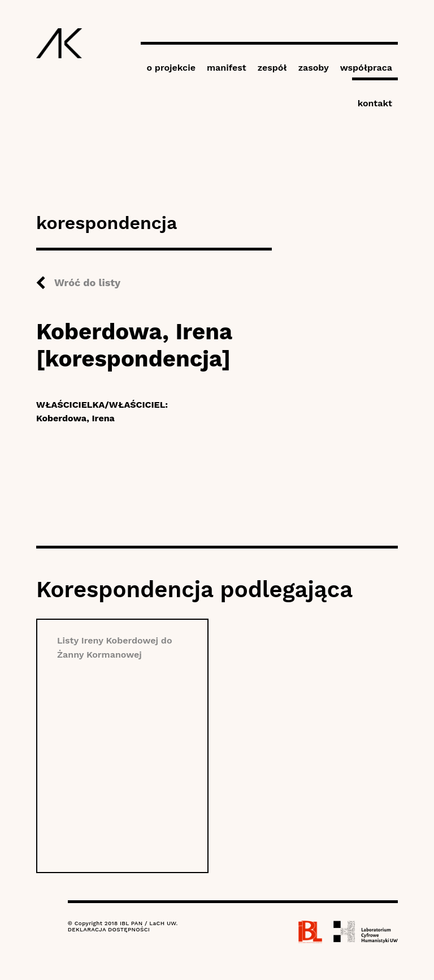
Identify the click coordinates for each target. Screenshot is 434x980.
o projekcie (171, 68)
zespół (272, 68)
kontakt (375, 103)
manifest (227, 68)
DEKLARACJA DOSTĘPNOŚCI (109, 929)
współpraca (366, 68)
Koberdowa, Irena (75, 418)
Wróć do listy (87, 282)
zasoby (314, 68)
